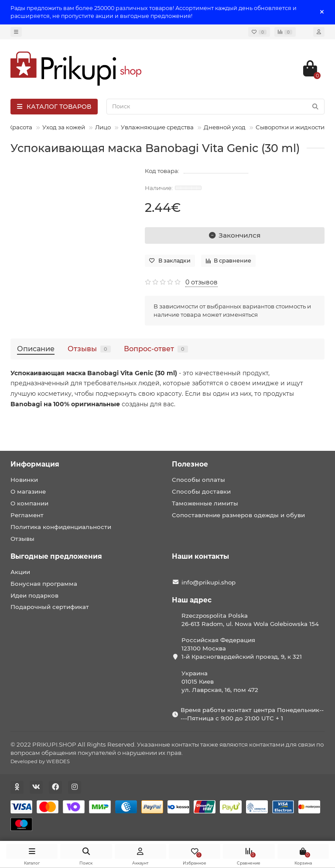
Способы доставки (201, 491)
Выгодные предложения (56, 556)
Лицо (103, 127)
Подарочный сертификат (50, 607)
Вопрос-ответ (156, 349)
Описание (36, 349)
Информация (35, 464)
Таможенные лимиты (205, 503)
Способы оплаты (198, 480)
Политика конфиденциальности (61, 527)
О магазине (28, 491)
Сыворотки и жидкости (290, 127)
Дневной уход (225, 127)
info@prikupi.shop (209, 582)
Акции (20, 572)
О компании (29, 503)
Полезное (190, 464)
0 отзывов (202, 282)
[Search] (215, 107)
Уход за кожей (64, 127)
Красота (20, 127)
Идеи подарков (34, 595)
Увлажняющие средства (157, 127)
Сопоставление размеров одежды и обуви (238, 515)
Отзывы (89, 349)
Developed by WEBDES (40, 761)
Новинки (24, 480)
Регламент (27, 515)
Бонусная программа (44, 584)
